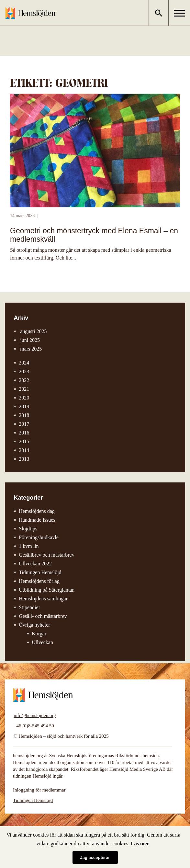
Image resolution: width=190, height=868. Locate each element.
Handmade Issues (37, 520)
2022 (24, 380)
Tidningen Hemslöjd (40, 572)
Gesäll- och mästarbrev (43, 616)
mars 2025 (30, 349)
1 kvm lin (29, 546)
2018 (24, 415)
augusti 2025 (33, 331)
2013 (24, 459)
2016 (24, 433)
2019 (24, 406)
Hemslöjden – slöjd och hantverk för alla (30, 13)
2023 (24, 371)
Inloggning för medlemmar (39, 790)
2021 (24, 389)
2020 (24, 398)
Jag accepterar (95, 857)
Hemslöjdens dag (37, 511)
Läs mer (140, 844)
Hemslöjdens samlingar (43, 599)
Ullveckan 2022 (35, 564)
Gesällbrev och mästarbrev (46, 555)
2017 (24, 424)
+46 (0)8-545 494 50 (34, 726)
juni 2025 (29, 340)
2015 (24, 441)
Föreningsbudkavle (39, 537)
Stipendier (29, 607)
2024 (24, 363)
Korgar (39, 634)
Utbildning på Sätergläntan (47, 590)
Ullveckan (42, 642)
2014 (24, 450)
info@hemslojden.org (35, 715)
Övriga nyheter (34, 625)
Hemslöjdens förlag (39, 581)
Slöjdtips (28, 529)
